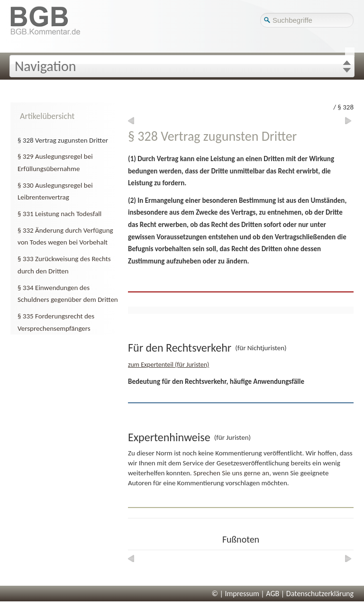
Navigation (45, 66)
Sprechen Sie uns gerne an (231, 473)
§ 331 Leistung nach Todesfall (59, 214)
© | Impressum (236, 594)
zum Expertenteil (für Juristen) (168, 365)
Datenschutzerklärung (320, 594)
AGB (273, 594)
